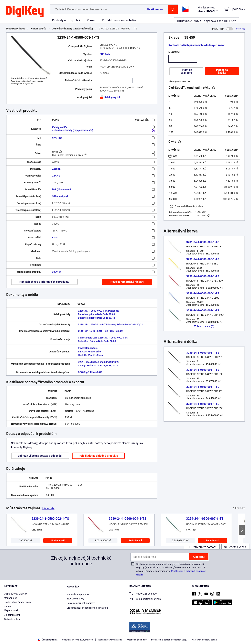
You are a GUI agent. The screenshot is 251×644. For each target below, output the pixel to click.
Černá (55, 238)
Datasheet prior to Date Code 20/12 (96, 318)
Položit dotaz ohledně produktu (98, 456)
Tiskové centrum (13, 619)
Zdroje (91, 20)
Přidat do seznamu (186, 71)
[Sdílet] (240, 29)
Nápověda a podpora (78, 594)
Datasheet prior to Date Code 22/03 (96, 314)
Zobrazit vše (48, 509)
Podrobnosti (58, 541)
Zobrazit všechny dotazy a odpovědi (40, 456)
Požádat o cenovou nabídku (119, 20)
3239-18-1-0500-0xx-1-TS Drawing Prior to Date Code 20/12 (110, 325)
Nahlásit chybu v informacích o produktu (44, 282)
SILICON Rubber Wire (89, 352)
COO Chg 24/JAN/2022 (90, 372)
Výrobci (75, 20)
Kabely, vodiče (38, 29)
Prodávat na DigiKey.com (17, 602)
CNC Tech (105, 54)
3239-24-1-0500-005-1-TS (203, 293)
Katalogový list (110, 97)
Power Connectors (88, 348)
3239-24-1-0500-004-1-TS (203, 276)
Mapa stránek (11, 610)
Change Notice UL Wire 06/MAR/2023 (98, 366)
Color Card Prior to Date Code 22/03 (97, 341)
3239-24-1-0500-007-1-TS (203, 310)
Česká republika (48, 640)
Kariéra (8, 606)
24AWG (56, 176)
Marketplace (10, 598)
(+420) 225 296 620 (143, 594)
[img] (25, 12)
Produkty (58, 20)
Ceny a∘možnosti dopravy (81, 603)
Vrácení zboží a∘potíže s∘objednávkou (87, 608)
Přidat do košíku (222, 71)
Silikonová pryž (60, 196)
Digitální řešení (12, 615)
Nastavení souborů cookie (205, 640)
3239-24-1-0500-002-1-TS (203, 242)
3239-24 (57, 272)
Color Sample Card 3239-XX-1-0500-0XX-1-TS (103, 338)
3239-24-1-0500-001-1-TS (203, 353)
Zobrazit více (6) (204, 326)
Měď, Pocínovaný (61, 189)
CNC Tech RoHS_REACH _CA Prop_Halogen (101, 331)
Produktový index (15, 29)
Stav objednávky (75, 599)
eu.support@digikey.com (146, 599)
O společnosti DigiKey (15, 594)
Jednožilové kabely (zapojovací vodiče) (72, 29)
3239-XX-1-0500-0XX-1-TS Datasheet (98, 311)
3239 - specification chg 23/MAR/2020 (99, 362)
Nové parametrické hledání (127, 282)
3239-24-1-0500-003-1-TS (203, 259)
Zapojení (57, 169)
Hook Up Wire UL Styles (90, 355)
